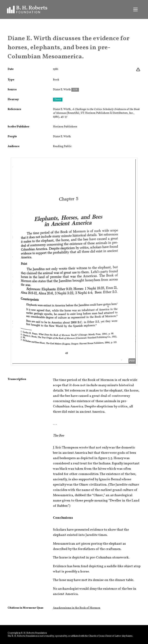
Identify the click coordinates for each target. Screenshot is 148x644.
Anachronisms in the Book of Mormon (77, 608)
